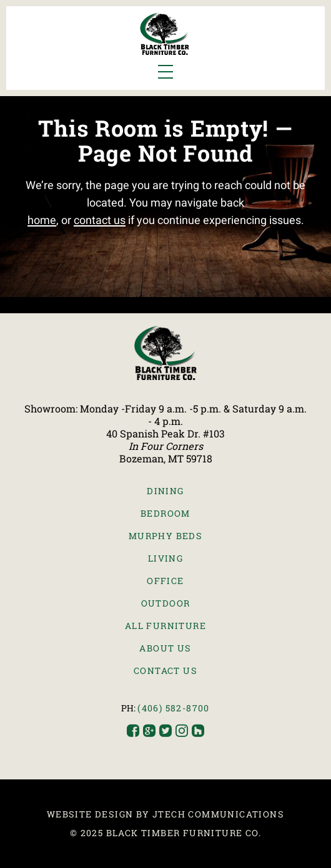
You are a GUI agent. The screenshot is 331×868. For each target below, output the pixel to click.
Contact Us (165, 671)
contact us (100, 220)
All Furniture (165, 626)
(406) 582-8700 (174, 708)
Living (165, 558)
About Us (165, 648)
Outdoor (166, 603)
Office (165, 581)
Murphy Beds (165, 536)
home (42, 220)
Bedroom (165, 513)
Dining (165, 491)
